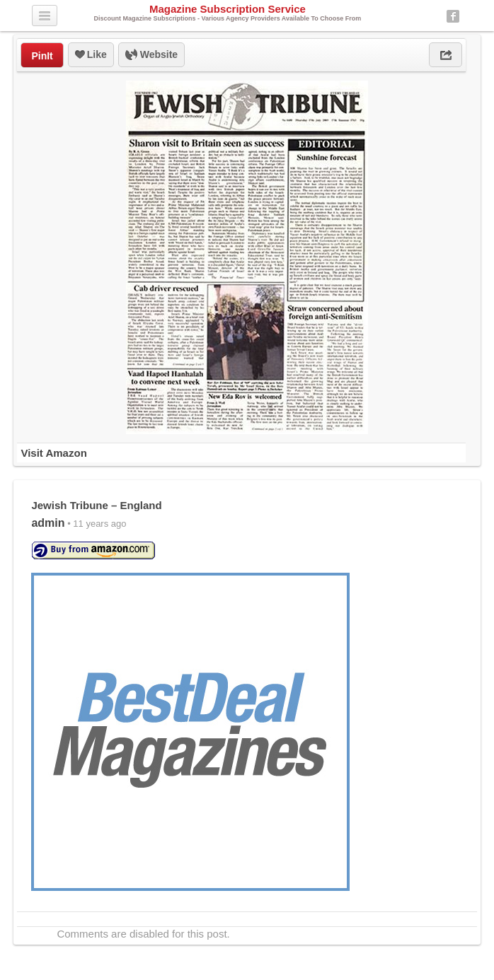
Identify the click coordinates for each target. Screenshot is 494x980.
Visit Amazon (53, 453)
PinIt (42, 56)
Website (151, 55)
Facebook (453, 16)
